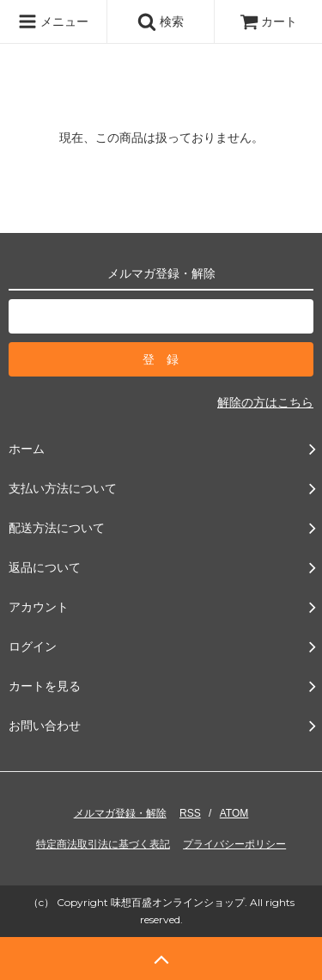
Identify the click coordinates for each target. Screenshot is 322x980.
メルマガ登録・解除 (120, 813)
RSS (190, 813)
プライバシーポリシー (234, 844)
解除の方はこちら (265, 402)
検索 (161, 21)
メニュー (53, 21)
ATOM (234, 813)
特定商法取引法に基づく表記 (103, 844)
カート (269, 21)
